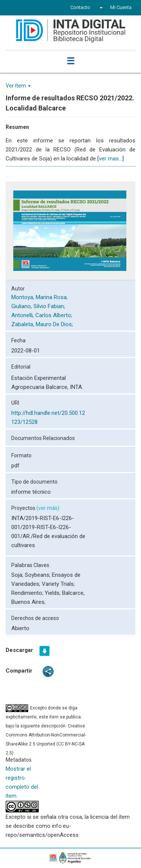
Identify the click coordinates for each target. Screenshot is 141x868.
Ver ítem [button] (18, 86)
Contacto (80, 7)
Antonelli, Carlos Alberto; (42, 315)
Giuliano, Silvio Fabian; (39, 306)
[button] (100, 8)
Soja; (18, 575)
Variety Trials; (58, 584)
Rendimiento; (28, 593)
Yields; (53, 593)
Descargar (19, 650)
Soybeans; (38, 575)
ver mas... (111, 159)
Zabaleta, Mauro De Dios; (43, 324)
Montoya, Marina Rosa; (40, 297)
